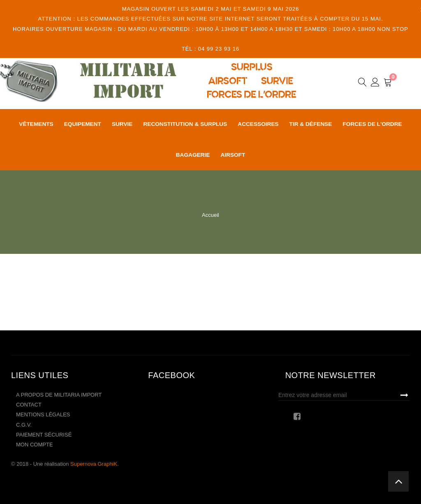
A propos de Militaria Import (59, 395)
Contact (29, 405)
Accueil (210, 215)
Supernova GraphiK (94, 464)
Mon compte (35, 445)
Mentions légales (43, 415)
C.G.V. (24, 425)
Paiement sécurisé (44, 435)
